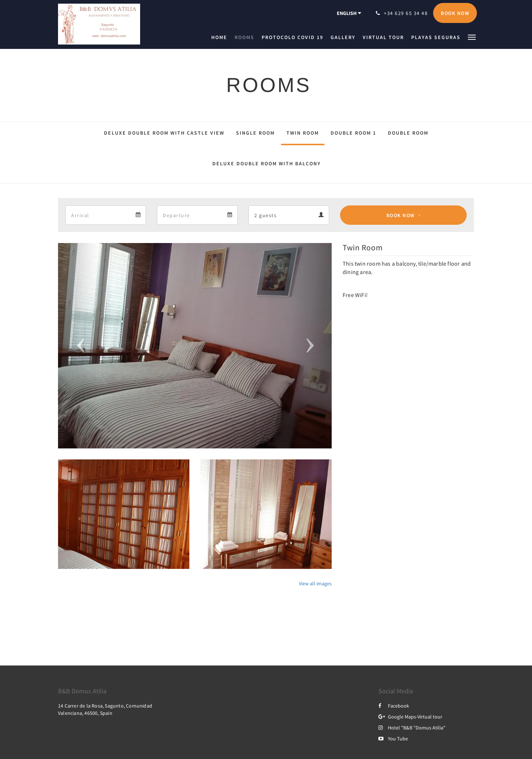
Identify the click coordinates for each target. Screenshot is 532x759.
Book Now (401, 215)
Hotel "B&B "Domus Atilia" (412, 728)
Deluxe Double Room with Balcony (267, 163)
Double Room (408, 133)
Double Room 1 (353, 133)
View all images (315, 583)
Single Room (255, 133)
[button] (472, 37)
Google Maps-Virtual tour (410, 717)
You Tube (393, 739)
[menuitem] (221, 37)
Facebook (394, 706)
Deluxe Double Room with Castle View (164, 133)
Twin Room (303, 133)
